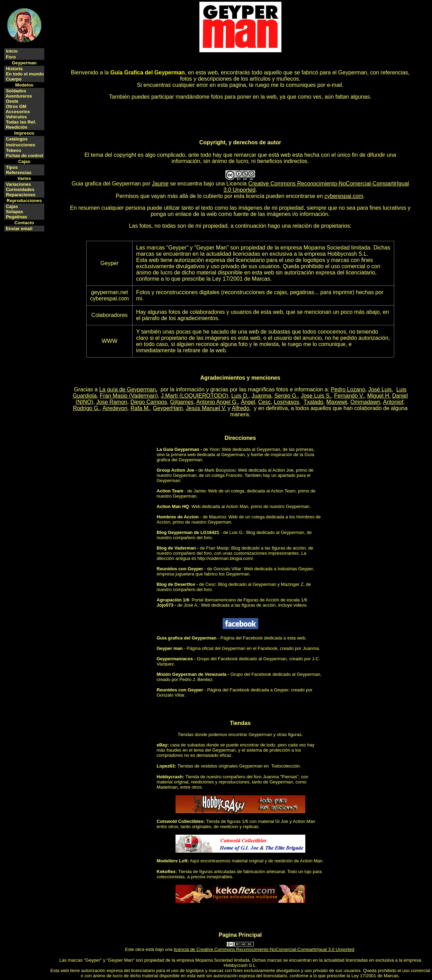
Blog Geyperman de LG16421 (188, 532)
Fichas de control (25, 156)
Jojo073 (165, 605)
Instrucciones (21, 145)
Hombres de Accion (178, 517)
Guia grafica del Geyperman (106, 184)
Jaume (160, 184)
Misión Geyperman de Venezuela (192, 674)
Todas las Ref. (21, 122)
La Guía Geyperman (178, 449)
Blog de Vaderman (176, 548)
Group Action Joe (176, 470)
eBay (162, 745)
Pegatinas (16, 217)
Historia (14, 69)
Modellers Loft (172, 861)
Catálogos (17, 139)
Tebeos (14, 150)
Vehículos (16, 117)
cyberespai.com (344, 196)
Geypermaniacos (175, 659)
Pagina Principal (240, 935)
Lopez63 (166, 766)
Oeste (12, 101)
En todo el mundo (25, 74)
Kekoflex (166, 872)
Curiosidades (20, 189)
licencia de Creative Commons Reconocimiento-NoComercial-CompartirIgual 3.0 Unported (264, 949)
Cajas (12, 206)
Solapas (15, 212)
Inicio (12, 51)
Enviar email (19, 229)
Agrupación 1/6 (173, 600)
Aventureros (19, 96)
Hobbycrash (170, 777)
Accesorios (18, 112)
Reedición (17, 127)
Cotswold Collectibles (180, 821)
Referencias (19, 173)
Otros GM (16, 106)
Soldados (16, 91)
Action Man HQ (173, 506)
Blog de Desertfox (176, 584)
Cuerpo (14, 79)
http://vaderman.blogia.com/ (225, 558)
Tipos (12, 167)
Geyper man (170, 648)
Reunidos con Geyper (180, 569)
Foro (11, 57)
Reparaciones (21, 195)
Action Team (170, 491)
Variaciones (18, 184)
